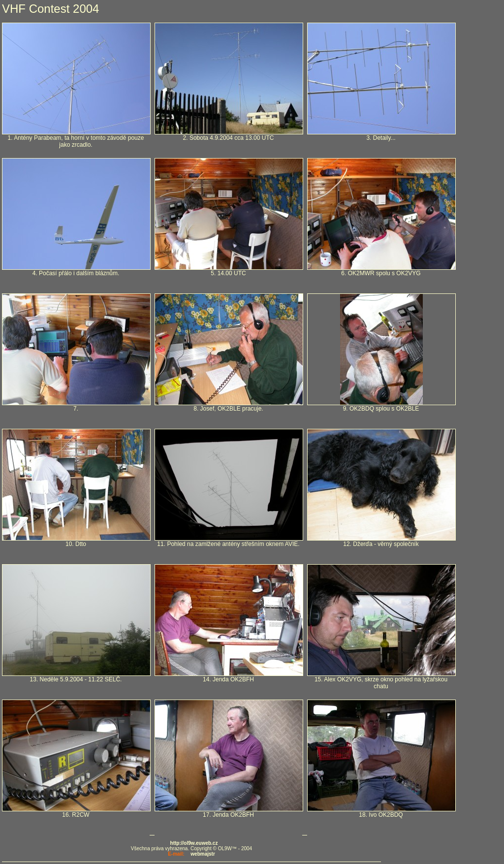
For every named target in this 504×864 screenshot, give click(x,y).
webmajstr (203, 854)
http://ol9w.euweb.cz (194, 843)
